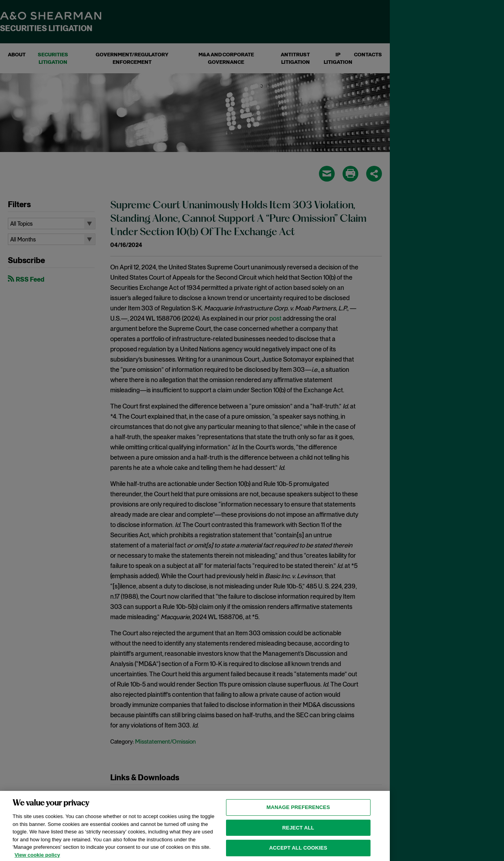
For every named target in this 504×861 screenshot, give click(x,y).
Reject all (298, 840)
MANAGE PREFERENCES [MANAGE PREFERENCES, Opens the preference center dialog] (298, 820)
